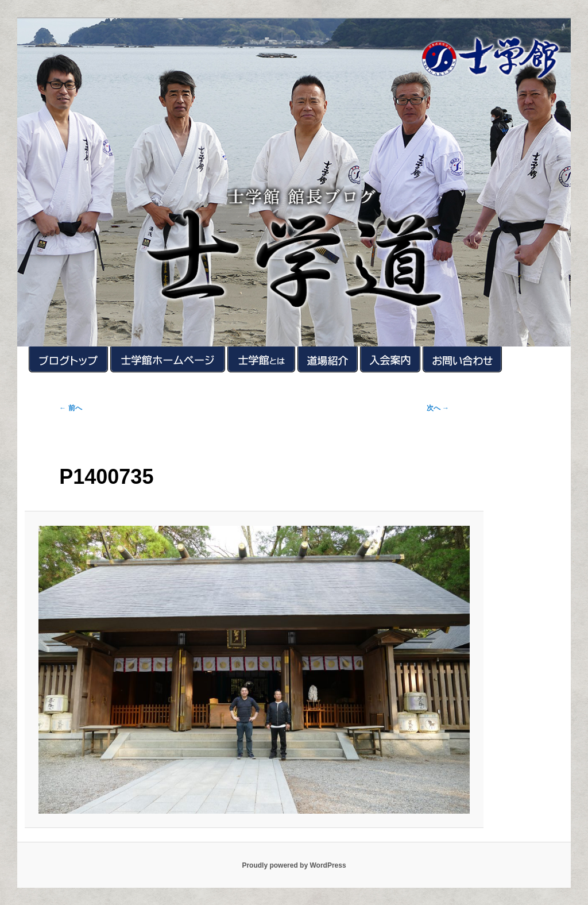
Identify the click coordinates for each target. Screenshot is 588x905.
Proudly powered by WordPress (294, 865)
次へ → (438, 408)
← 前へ (70, 408)
